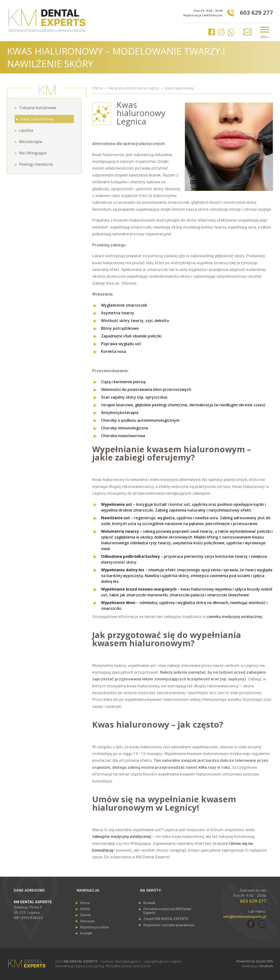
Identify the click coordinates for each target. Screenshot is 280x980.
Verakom (266, 966)
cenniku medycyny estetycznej (235, 617)
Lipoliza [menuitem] (26, 130)
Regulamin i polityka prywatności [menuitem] (169, 925)
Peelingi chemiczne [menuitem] (36, 164)
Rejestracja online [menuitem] (94, 927)
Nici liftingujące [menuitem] (33, 153)
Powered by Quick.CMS (255, 961)
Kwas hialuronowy (179, 88)
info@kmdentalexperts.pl (245, 917)
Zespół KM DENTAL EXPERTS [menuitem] (166, 919)
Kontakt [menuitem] (86, 933)
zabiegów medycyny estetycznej (122, 836)
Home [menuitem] (85, 903)
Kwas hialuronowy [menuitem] (37, 119)
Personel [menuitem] (87, 921)
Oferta (97, 88)
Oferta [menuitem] (85, 909)
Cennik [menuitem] (85, 915)
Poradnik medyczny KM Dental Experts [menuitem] (167, 911)
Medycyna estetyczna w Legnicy (134, 88)
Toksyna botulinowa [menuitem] (38, 108)
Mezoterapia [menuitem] (31, 142)
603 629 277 (256, 13)
